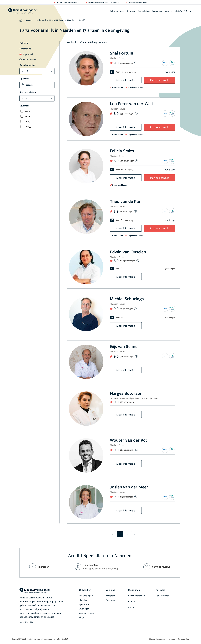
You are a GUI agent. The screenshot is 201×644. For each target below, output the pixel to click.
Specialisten (144, 11)
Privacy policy (184, 639)
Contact (132, 607)
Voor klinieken (162, 596)
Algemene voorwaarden (167, 639)
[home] (23, 11)
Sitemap (152, 639)
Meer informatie (126, 80)
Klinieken (131, 11)
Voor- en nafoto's (173, 11)
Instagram (110, 596)
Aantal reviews (28, 59)
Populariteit (27, 54)
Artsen (29, 20)
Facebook (110, 600)
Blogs (82, 617)
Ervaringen (157, 11)
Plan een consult (159, 80)
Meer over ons (26, 622)
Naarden (71, 20)
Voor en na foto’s (87, 613)
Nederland (41, 20)
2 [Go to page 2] (127, 534)
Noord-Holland (56, 20)
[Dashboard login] (190, 11)
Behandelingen (117, 11)
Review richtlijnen (136, 596)
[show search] (186, 11)
